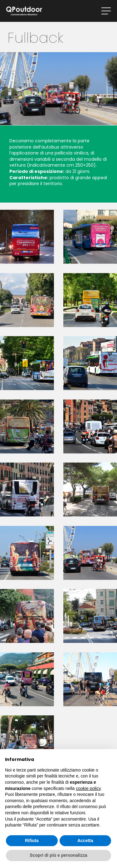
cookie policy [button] (88, 788)
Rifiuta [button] (32, 841)
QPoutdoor (24, 11)
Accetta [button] (85, 841)
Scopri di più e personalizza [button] (58, 855)
